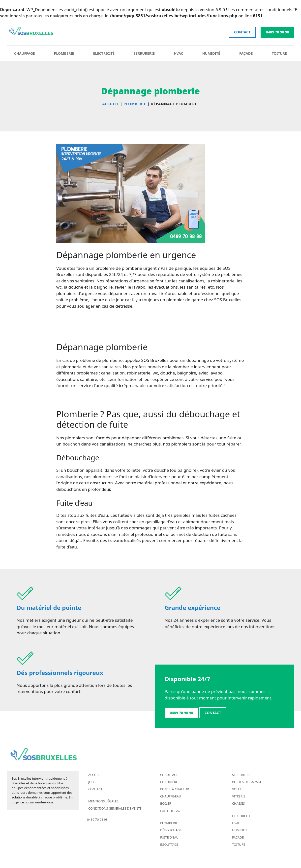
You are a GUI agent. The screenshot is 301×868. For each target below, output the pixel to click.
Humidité (211, 53)
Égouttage (169, 844)
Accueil (95, 775)
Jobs (92, 782)
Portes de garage (247, 782)
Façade (246, 53)
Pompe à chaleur (175, 789)
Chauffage (25, 53)
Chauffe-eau (171, 796)
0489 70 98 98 (277, 32)
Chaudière (169, 782)
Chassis (238, 803)
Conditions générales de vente (115, 808)
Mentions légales (103, 801)
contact (242, 32)
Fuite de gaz (170, 811)
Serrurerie (144, 53)
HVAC (179, 53)
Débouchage (171, 830)
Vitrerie (239, 796)
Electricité (104, 53)
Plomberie (64, 53)
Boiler (166, 803)
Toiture (279, 53)
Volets (238, 789)
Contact (95, 789)
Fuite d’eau (169, 837)
